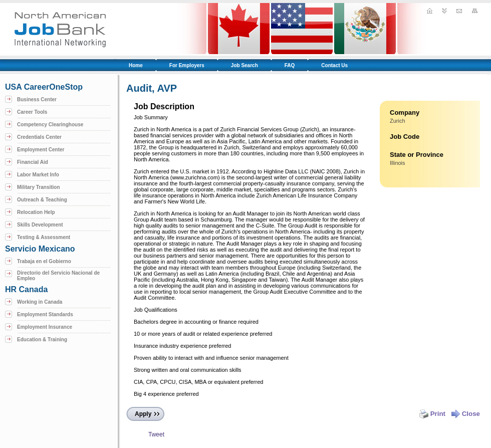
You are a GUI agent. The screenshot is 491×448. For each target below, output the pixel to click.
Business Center (37, 99)
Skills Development (40, 225)
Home (136, 65)
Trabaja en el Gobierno (44, 261)
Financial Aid (33, 162)
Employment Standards (45, 314)
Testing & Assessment (44, 237)
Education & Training (42, 340)
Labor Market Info (38, 175)
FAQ (290, 65)
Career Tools (32, 112)
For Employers (187, 65)
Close (465, 414)
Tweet (156, 434)
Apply (143, 414)
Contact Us (334, 65)
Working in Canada (40, 302)
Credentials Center (39, 137)
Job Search (244, 65)
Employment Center (41, 150)
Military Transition (39, 187)
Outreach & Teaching (42, 200)
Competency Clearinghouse (50, 125)
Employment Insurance (45, 327)
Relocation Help (36, 212)
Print (432, 414)
